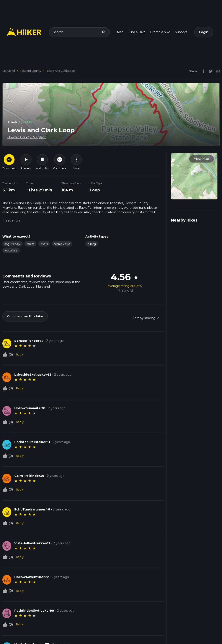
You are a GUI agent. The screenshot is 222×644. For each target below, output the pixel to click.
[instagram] (217, 71)
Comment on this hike (25, 316)
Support (181, 32)
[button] (11, 220)
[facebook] (202, 71)
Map (120, 32)
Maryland (9, 71)
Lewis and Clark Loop (61, 71)
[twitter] (210, 71)
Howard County (31, 71)
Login (204, 32)
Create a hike (160, 32)
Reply (20, 355)
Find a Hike (137, 32)
